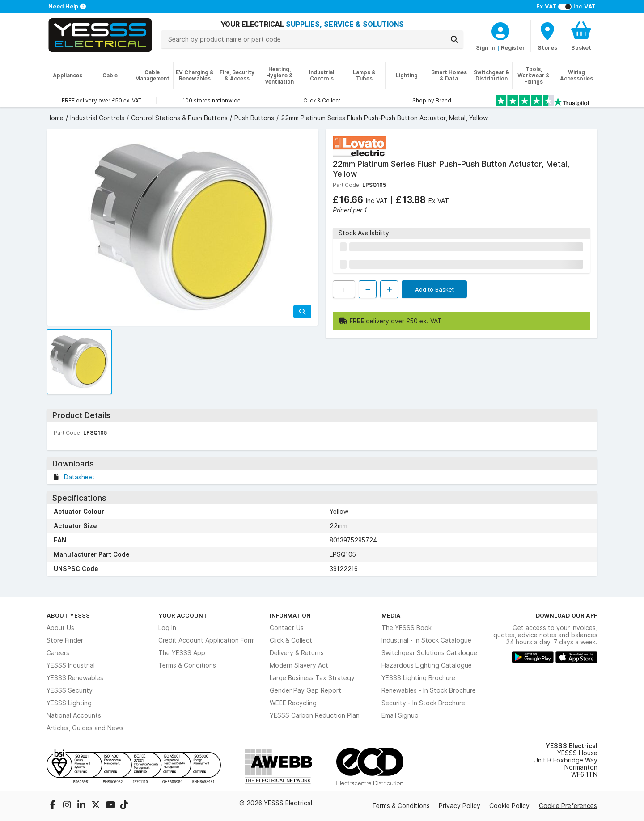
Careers (58, 653)
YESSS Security (70, 690)
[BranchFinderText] (547, 36)
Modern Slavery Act (299, 665)
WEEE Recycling (293, 703)
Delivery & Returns (297, 653)
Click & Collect (291, 640)
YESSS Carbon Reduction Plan (315, 715)
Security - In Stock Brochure (423, 703)
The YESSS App (182, 653)
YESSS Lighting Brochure (418, 678)
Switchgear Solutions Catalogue (429, 653)
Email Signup (400, 715)
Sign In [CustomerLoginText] (486, 47)
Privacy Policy (460, 806)
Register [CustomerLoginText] (513, 47)
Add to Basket (434, 289)
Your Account (183, 615)
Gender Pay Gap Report (305, 690)
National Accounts (74, 715)
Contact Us (287, 628)
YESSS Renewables (75, 678)
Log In (167, 628)
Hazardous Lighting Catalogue (427, 665)
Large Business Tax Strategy (312, 678)
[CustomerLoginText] (500, 30)
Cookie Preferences (568, 806)
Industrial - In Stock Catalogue (426, 640)
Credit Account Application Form (207, 640)
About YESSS (68, 615)
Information (290, 615)
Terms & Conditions (187, 665)
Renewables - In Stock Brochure (429, 690)
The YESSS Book (407, 628)
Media (391, 615)
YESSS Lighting (69, 703)
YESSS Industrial (71, 665)
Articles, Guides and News (85, 728)
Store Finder (65, 640)
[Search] (454, 39)
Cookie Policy (509, 806)
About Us (60, 628)
